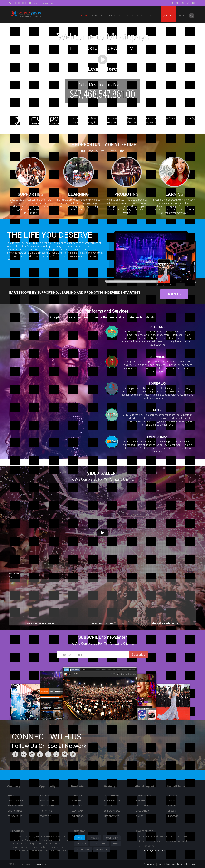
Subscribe (139, 654)
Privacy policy (149, 864)
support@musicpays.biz (42, 3)
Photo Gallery (143, 806)
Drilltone (77, 806)
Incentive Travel (112, 816)
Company (98, 16)
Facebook (172, 795)
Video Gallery (143, 811)
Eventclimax (78, 811)
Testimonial (142, 800)
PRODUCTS (116, 16)
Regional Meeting (112, 800)
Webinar (108, 806)
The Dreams (46, 795)
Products (94, 838)
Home (84, 16)
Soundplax (77, 800)
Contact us (102, 850)
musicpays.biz (40, 864)
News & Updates (143, 795)
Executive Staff (15, 806)
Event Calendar (112, 795)
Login (181, 16)
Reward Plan (46, 816)
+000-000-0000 (17, 3)
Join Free (168, 16)
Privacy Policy (15, 816)
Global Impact (100, 844)
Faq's (116, 844)
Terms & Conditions (166, 864)
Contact (154, 16)
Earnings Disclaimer (186, 864)
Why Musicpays (15, 811)
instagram (173, 816)
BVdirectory (78, 816)
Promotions (46, 811)
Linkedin (172, 811)
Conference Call (112, 811)
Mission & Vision (16, 800)
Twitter (172, 800)
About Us (13, 795)
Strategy (81, 844)
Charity (140, 816)
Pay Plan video (47, 806)
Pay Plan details (48, 800)
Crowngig (77, 795)
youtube (172, 806)
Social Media (83, 850)
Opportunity (136, 16)
